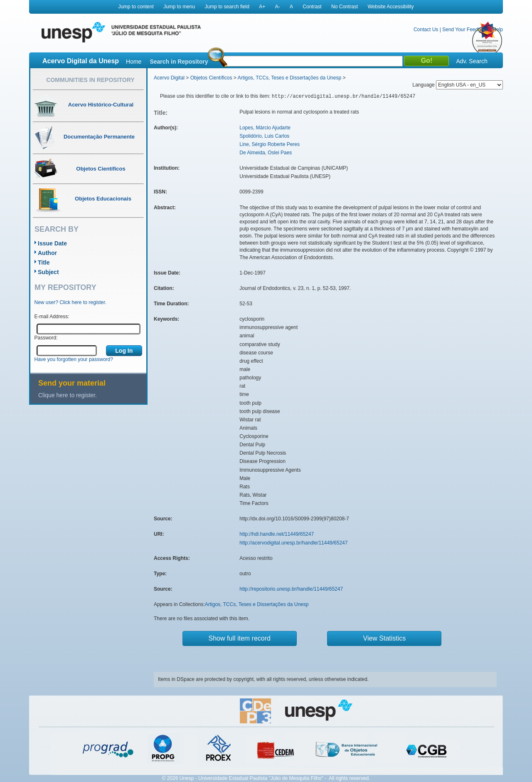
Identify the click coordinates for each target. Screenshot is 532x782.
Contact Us (426, 30)
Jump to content (136, 7)
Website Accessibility (390, 7)
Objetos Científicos (211, 78)
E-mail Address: (52, 317)
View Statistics (385, 638)
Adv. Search (472, 61)
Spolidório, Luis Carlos (264, 136)
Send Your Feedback (465, 30)
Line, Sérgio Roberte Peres (270, 144)
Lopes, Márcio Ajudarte (265, 128)
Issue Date (52, 243)
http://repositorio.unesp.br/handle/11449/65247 (291, 589)
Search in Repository (179, 62)
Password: (46, 338)
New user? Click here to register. (70, 302)
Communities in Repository (90, 80)
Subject (48, 272)
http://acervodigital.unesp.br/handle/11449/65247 (293, 543)
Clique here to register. (68, 395)
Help (498, 30)
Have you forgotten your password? (74, 359)
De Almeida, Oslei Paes (266, 153)
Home (134, 62)
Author (47, 253)
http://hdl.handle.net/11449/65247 (277, 534)
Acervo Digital (169, 78)
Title (44, 262)
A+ (262, 7)
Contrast (312, 7)
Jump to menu (179, 7)
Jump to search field (227, 7)
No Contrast (345, 7)
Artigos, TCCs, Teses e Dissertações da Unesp (289, 78)
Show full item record (240, 638)
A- (278, 7)
